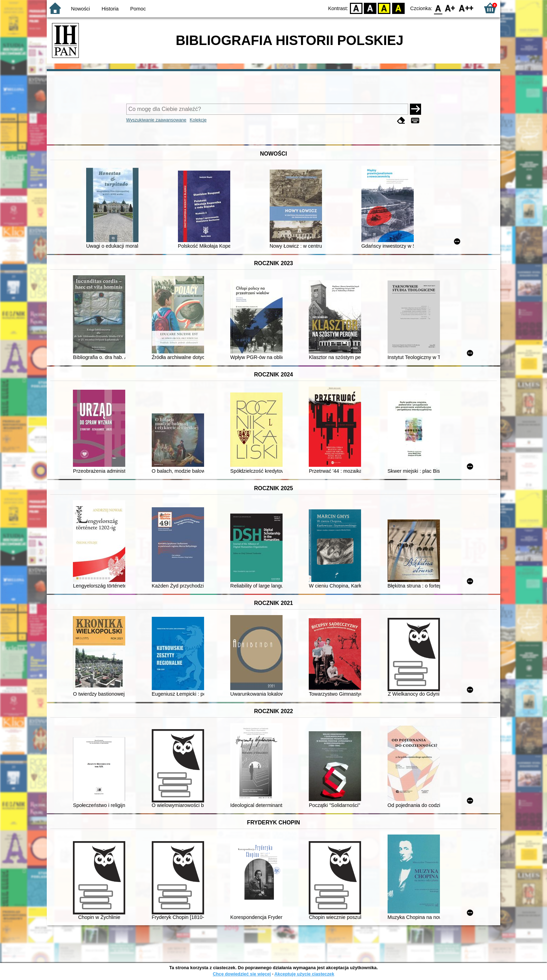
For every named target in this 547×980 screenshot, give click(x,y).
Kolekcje (198, 120)
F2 (466, 8)
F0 (438, 8)
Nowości (81, 9)
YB (384, 8)
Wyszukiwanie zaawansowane (156, 120)
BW (370, 8)
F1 (450, 8)
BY (398, 8)
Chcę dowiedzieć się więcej (242, 974)
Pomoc (138, 9)
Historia (110, 9)
